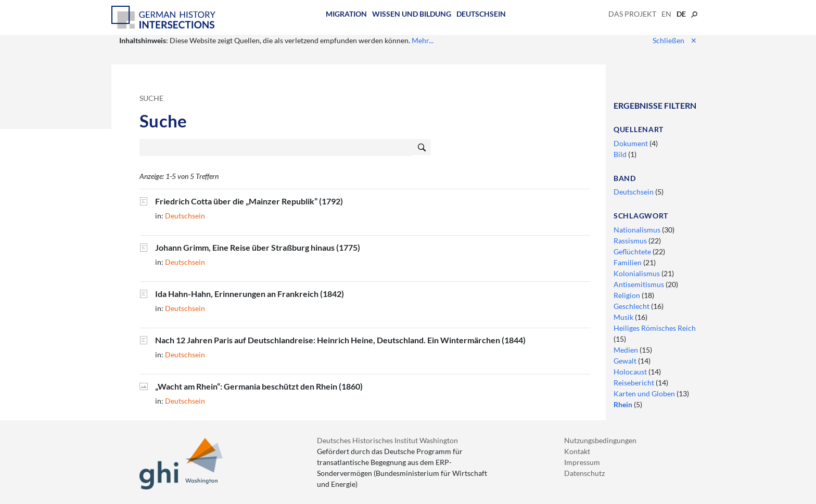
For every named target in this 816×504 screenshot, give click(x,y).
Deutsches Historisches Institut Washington (387, 440)
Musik (624, 317)
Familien (628, 262)
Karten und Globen (645, 393)
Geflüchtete (633, 251)
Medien (627, 350)
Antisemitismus (640, 284)
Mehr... (423, 40)
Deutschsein (481, 14)
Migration (346, 14)
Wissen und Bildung (412, 14)
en (666, 14)
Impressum (582, 462)
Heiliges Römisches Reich (655, 328)
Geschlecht (632, 306)
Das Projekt (632, 14)
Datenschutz (584, 473)
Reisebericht (635, 383)
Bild (621, 154)
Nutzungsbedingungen (600, 440)
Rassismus (631, 241)
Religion (628, 295)
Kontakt (577, 451)
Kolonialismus (637, 273)
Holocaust (631, 372)
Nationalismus (638, 230)
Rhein (624, 404)
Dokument (632, 143)
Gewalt (626, 361)
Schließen (675, 40)
